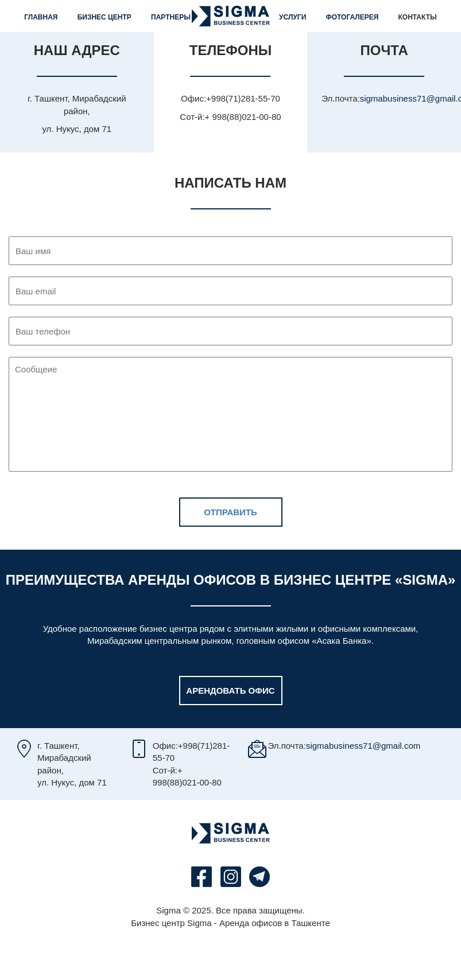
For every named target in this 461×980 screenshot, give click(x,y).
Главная (41, 17)
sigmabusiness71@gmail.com (363, 746)
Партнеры (171, 17)
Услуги (293, 17)
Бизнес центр (104, 17)
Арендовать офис (230, 691)
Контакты (417, 17)
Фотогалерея (352, 17)
